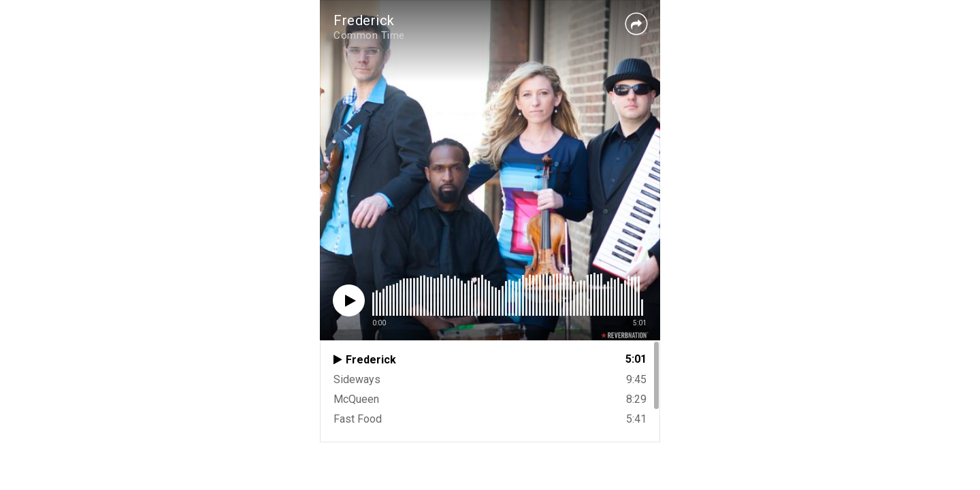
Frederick (364, 20)
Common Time (369, 35)
